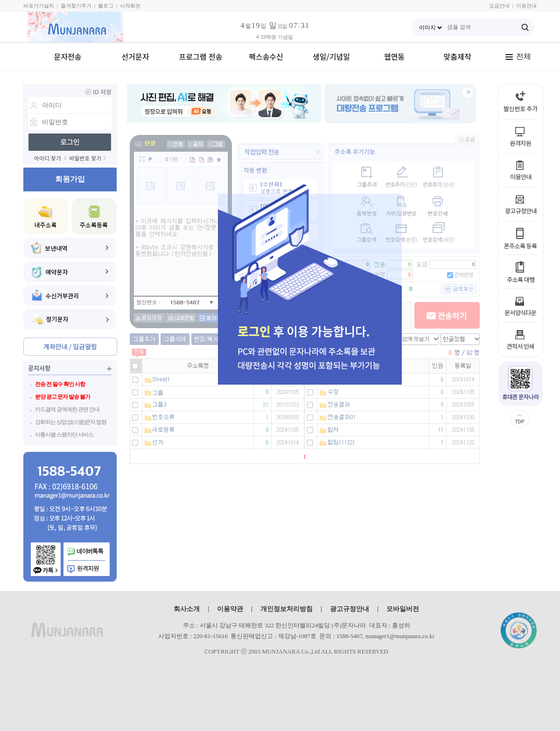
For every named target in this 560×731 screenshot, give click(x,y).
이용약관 (230, 609)
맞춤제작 (458, 56)
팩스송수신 (266, 56)
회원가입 (70, 179)
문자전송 (68, 56)
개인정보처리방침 (287, 609)
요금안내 (499, 6)
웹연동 (394, 56)
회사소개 (187, 609)
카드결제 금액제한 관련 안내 (67, 409)
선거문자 (136, 56)
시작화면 (130, 6)
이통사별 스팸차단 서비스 (64, 435)
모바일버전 (403, 609)
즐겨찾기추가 (76, 6)
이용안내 (526, 6)
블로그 (106, 6)
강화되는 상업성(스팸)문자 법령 (71, 422)
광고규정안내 (350, 609)
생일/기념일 (331, 56)
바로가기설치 (39, 6)
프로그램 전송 (201, 56)
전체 (518, 56)
